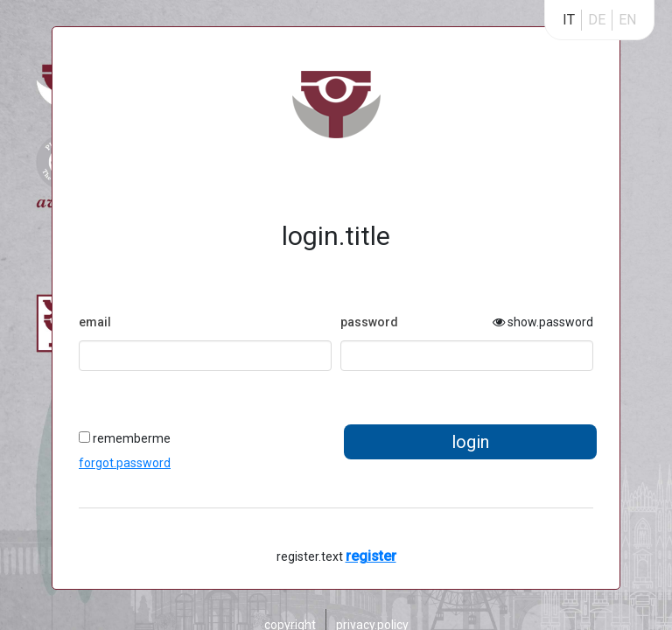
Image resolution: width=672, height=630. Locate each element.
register (371, 556)
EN (627, 20)
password (369, 322)
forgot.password (125, 463)
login (470, 442)
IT (569, 20)
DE (597, 20)
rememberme (125, 438)
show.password (543, 322)
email (95, 322)
